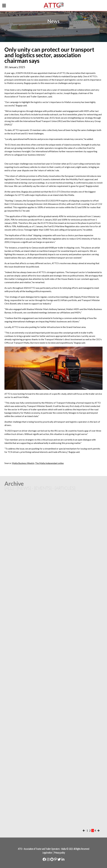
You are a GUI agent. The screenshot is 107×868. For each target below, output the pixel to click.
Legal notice (47, 853)
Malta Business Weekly (23, 463)
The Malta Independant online (49, 463)
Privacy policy (59, 853)
